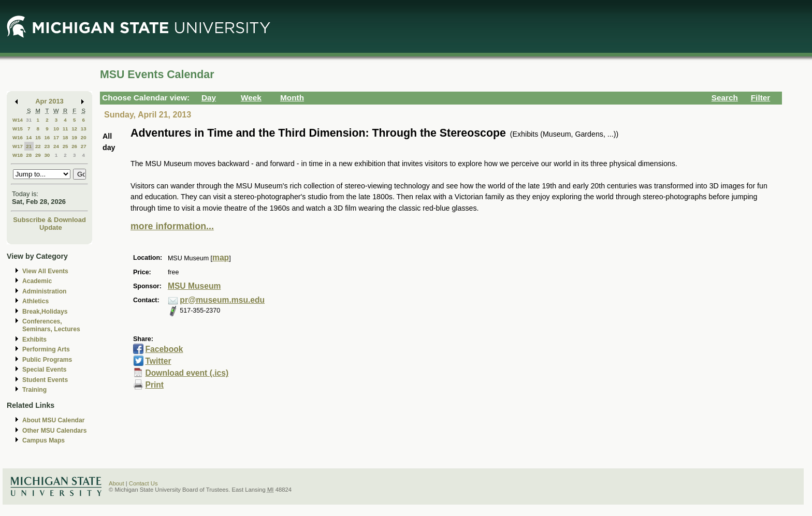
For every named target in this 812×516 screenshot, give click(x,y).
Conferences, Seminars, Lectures (51, 325)
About (117, 483)
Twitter (158, 361)
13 (84, 129)
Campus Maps (44, 440)
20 (84, 137)
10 (56, 129)
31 (29, 120)
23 (47, 146)
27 (84, 146)
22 (38, 146)
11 (66, 129)
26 (74, 146)
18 (66, 137)
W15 (18, 129)
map (221, 257)
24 (56, 146)
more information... (172, 226)
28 (29, 155)
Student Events (45, 380)
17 (56, 137)
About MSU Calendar (53, 420)
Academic (37, 281)
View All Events (45, 271)
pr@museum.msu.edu (222, 300)
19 (74, 137)
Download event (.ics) (187, 373)
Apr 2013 (49, 101)
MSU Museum (194, 286)
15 (38, 137)
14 (29, 137)
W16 (18, 137)
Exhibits (34, 340)
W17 (18, 146)
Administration (44, 291)
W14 (18, 120)
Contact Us (143, 483)
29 (38, 155)
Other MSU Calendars (55, 431)
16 (47, 137)
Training (34, 390)
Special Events (44, 370)
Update (51, 227)
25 (66, 146)
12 (74, 129)
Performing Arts (46, 349)
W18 (18, 155)
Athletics (35, 301)
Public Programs (47, 360)
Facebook (164, 349)
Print (154, 385)
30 (47, 155)
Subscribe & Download (49, 220)
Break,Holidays (45, 312)
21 (29, 146)
